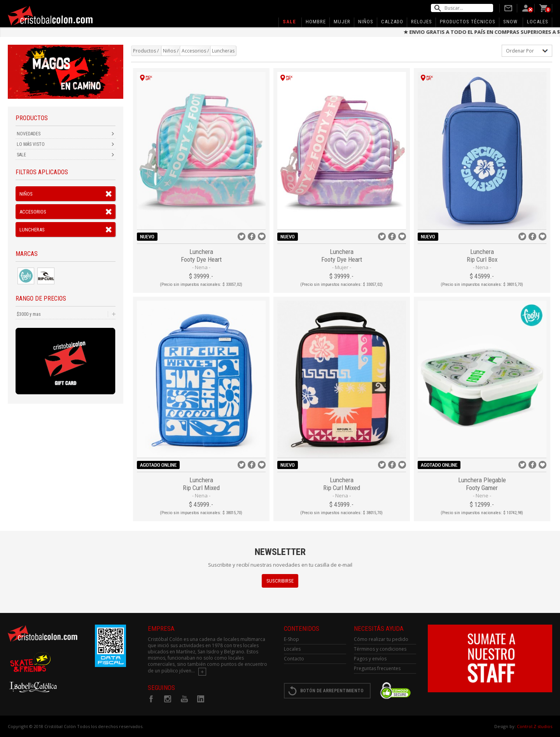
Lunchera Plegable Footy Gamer (482, 484)
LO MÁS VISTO (31, 144)
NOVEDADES (29, 134)
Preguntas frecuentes (377, 668)
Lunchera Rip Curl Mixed (201, 484)
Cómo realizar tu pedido (381, 639)
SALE (21, 155)
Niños (366, 22)
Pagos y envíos (370, 659)
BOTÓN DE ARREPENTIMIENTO (332, 691)
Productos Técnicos (468, 22)
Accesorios (33, 212)
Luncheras (32, 230)
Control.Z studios (535, 726)
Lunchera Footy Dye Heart (201, 256)
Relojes (422, 22)
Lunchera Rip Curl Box (482, 256)
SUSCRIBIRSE (280, 581)
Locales (538, 22)
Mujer (342, 22)
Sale (289, 22)
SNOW (510, 22)
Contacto (294, 659)
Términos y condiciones (380, 649)
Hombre (316, 22)
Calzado (392, 22)
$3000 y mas (29, 314)
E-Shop (291, 639)
